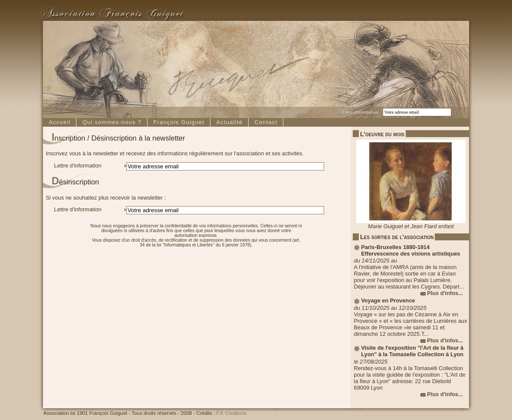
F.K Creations (231, 413)
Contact (266, 122)
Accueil (59, 122)
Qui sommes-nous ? (112, 122)
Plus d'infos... (445, 293)
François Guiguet (179, 122)
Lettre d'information (360, 112)
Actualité (230, 122)
